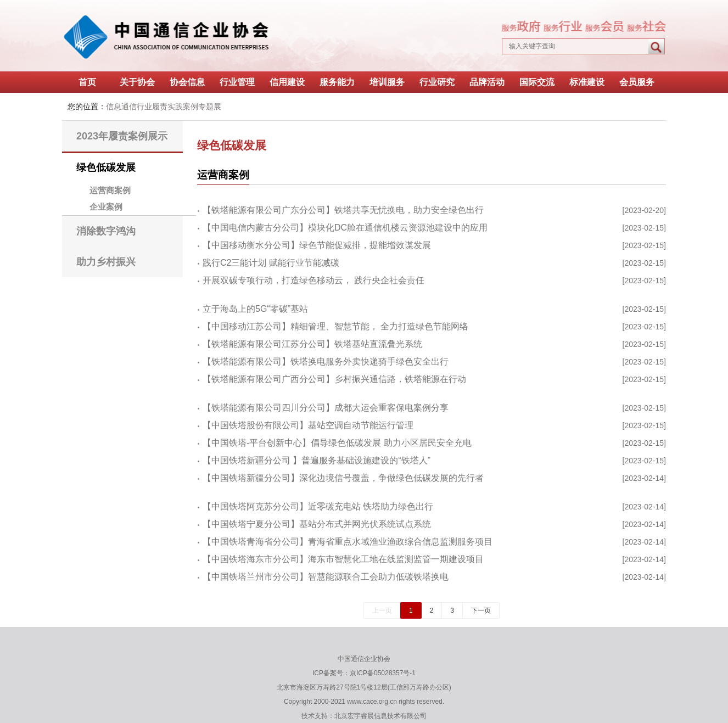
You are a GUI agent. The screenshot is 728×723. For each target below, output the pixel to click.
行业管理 (237, 82)
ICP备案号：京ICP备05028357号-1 (364, 673)
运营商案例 (110, 190)
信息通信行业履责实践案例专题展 (164, 107)
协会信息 (187, 82)
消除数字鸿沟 (106, 231)
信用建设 (287, 82)
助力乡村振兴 (106, 262)
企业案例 (106, 207)
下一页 (481, 610)
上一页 (382, 610)
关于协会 (137, 82)
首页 (87, 82)
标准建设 (587, 82)
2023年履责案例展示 (122, 136)
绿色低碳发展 (106, 167)
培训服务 (387, 82)
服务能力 (337, 82)
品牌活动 (487, 82)
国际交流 (537, 82)
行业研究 (437, 82)
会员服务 (637, 82)
